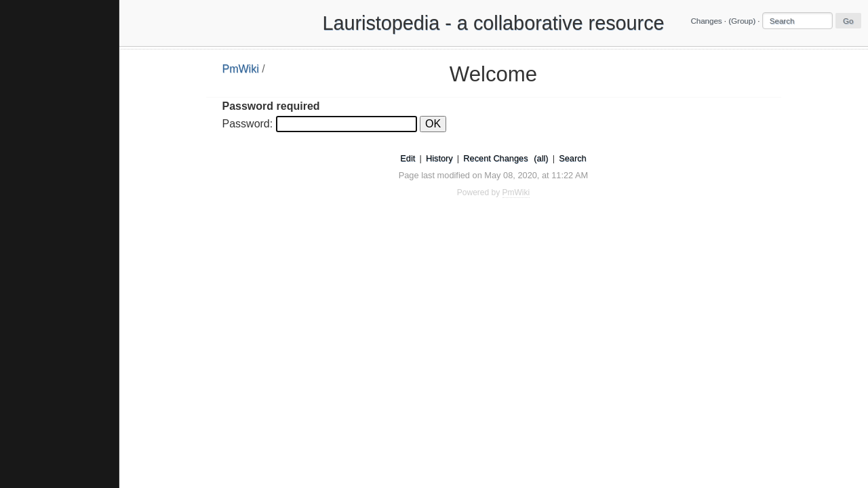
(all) (541, 158)
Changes (706, 21)
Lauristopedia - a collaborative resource (493, 23)
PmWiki (241, 69)
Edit (408, 158)
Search (573, 158)
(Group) (742, 21)
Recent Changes (495, 158)
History (439, 158)
